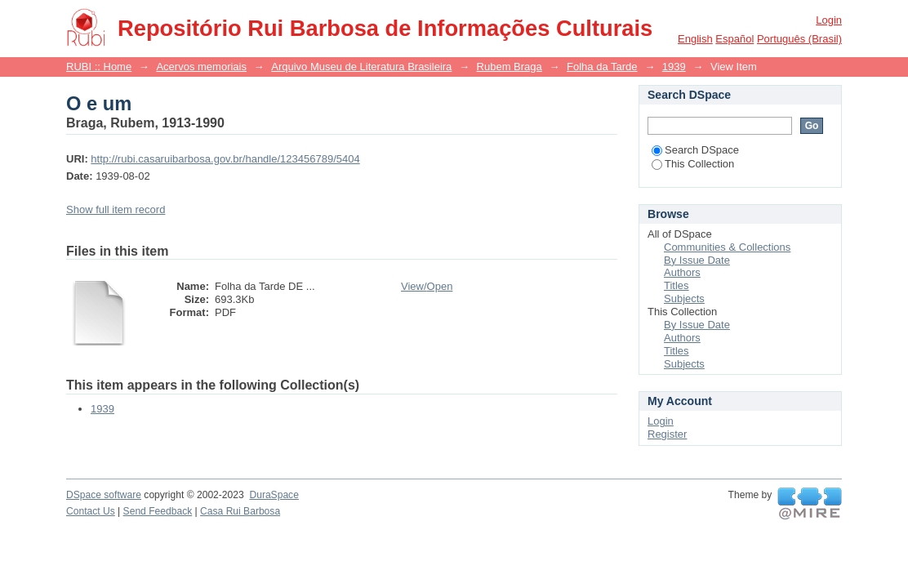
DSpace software (104, 495)
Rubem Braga (510, 67)
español (734, 39)
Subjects (684, 298)
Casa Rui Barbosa (240, 511)
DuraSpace (274, 495)
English (695, 39)
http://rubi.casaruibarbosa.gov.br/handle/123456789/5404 (225, 159)
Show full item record (116, 209)
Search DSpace (695, 150)
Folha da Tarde (602, 67)
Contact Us (91, 511)
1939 (674, 67)
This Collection (693, 164)
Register (667, 434)
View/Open (427, 286)
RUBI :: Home (99, 67)
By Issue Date (697, 260)
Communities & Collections (727, 247)
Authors (682, 272)
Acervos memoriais (201, 67)
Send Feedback (158, 511)
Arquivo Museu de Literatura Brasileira (361, 67)
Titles (677, 285)
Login (829, 20)
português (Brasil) (799, 39)
